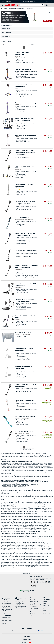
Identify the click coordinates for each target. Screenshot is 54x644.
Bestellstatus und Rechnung (34, 602)
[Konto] (47, 5)
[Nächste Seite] (33, 48)
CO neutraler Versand (6, 1)
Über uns (45, 602)
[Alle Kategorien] (3, 5)
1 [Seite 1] (24, 48)
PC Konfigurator (34, 607)
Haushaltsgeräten (25, 567)
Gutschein (32, 610)
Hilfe (47, 1)
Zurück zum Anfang (27, 573)
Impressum (27, 636)
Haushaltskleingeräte (13, 9)
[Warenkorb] (51, 5)
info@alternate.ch (22, 606)
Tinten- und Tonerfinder (33, 613)
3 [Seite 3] (30, 48)
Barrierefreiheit (47, 614)
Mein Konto (33, 600)
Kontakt (51, 1)
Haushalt (6, 9)
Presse (45, 603)
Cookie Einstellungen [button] (46, 611)
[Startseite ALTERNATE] (12, 5)
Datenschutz (46, 609)
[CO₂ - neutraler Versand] (27, 590)
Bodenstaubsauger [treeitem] (6, 28)
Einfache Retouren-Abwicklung (29, 1)
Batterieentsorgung (34, 608)
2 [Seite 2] (27, 48)
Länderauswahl (27, 640)
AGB (44, 607)
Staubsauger (22, 9)
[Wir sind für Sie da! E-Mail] (20, 599)
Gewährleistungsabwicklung (35, 605)
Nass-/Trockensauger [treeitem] (7, 33)
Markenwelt (46, 605)
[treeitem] (27, 37)
